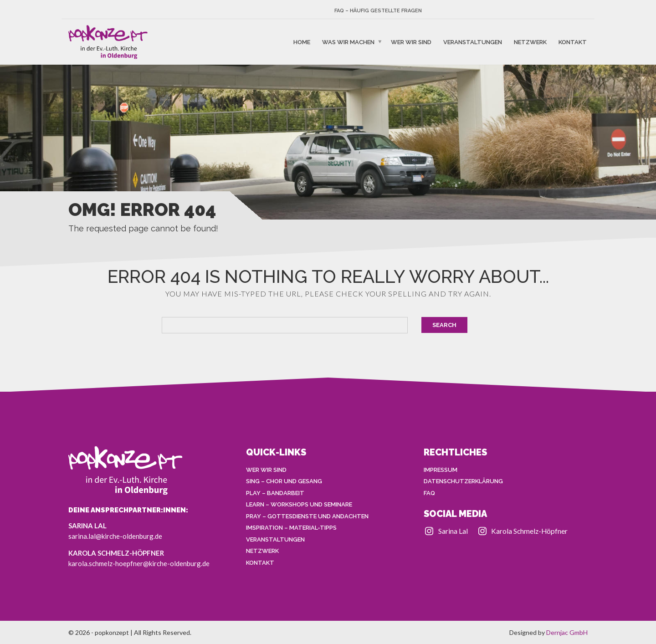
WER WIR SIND (411, 42)
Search (444, 325)
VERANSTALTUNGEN (473, 42)
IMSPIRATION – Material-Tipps (291, 528)
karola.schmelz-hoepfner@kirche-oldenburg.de (139, 563)
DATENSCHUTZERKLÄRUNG (463, 481)
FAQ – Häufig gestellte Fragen (378, 11)
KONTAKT (573, 42)
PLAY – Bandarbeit (275, 493)
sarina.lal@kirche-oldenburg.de (115, 536)
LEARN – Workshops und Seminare (299, 504)
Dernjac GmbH (567, 632)
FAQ (429, 493)
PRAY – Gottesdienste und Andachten (307, 516)
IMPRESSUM (441, 470)
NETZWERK (530, 42)
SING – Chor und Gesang (284, 481)
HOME (302, 42)
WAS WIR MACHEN (348, 42)
